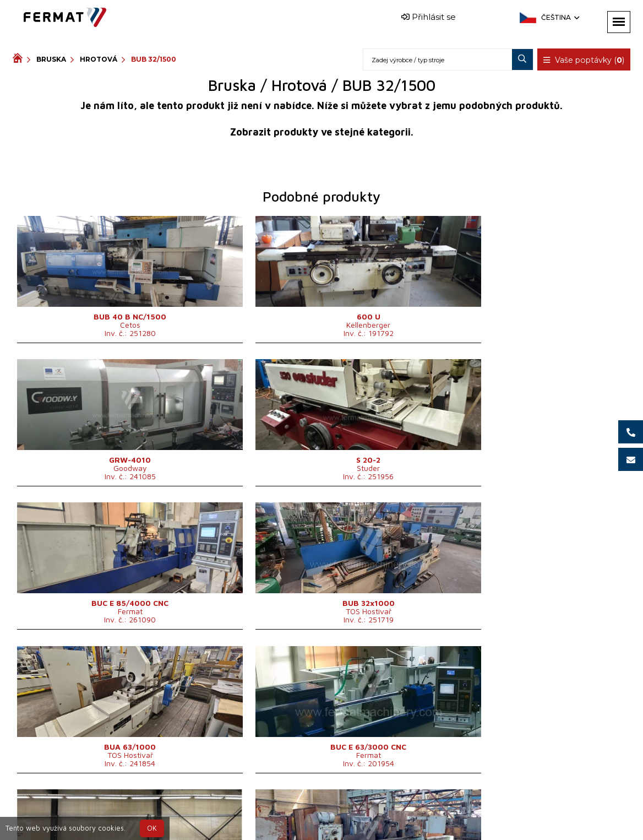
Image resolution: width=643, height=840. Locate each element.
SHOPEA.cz (96, 809)
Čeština (559, 17)
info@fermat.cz (331, 822)
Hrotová (99, 59)
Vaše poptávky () (584, 60)
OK (152, 828)
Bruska (51, 59)
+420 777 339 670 (376, 809)
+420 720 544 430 (285, 809)
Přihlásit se (429, 17)
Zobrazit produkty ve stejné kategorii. (322, 132)
